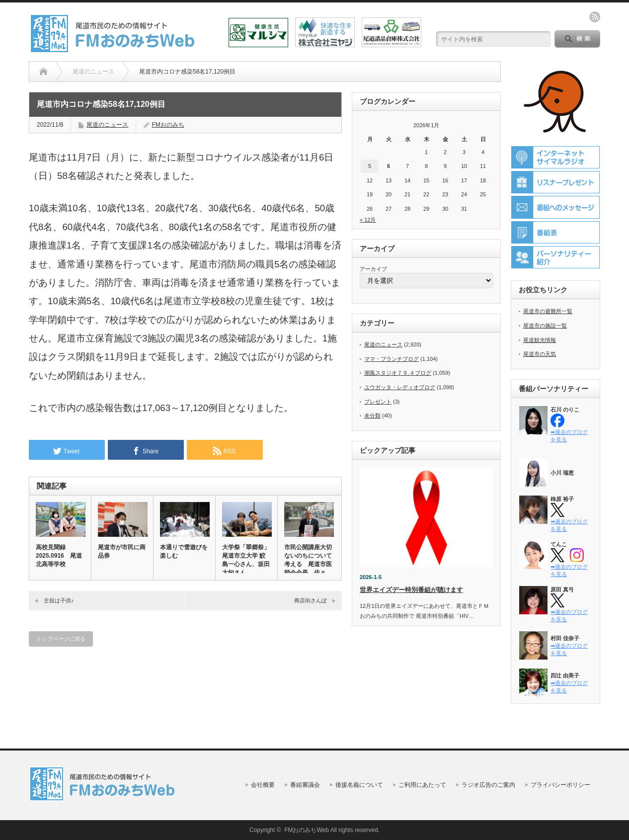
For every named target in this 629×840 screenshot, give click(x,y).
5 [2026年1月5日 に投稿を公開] (370, 166)
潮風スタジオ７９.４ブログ (398, 373)
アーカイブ (373, 269)
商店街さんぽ (311, 600)
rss (595, 17)
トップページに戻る (61, 639)
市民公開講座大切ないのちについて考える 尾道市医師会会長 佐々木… (308, 564)
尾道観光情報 (540, 340)
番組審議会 (305, 785)
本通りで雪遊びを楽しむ (184, 551)
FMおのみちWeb (307, 830)
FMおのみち (168, 125)
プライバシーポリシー (560, 785)
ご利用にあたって (422, 785)
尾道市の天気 (540, 354)
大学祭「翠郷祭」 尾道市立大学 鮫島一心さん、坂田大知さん (246, 560)
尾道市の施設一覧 (545, 326)
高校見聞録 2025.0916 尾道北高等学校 (59, 556)
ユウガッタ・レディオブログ (400, 387)
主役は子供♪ (59, 600)
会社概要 (263, 785)
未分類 (372, 416)
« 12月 (368, 220)
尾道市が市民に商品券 (122, 551)
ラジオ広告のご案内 (488, 785)
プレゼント (378, 402)
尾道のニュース (107, 125)
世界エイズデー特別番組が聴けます (411, 590)
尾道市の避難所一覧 (548, 311)
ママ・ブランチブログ (392, 359)
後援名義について (359, 785)
